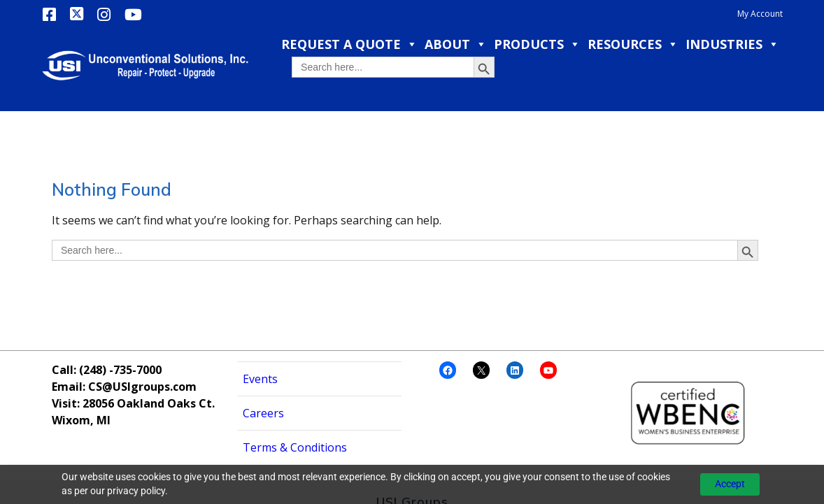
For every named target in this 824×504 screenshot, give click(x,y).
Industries (732, 44)
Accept (730, 484)
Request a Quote (349, 44)
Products (537, 44)
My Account (760, 14)
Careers (263, 379)
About (456, 44)
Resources (633, 44)
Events (260, 345)
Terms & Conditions (295, 413)
